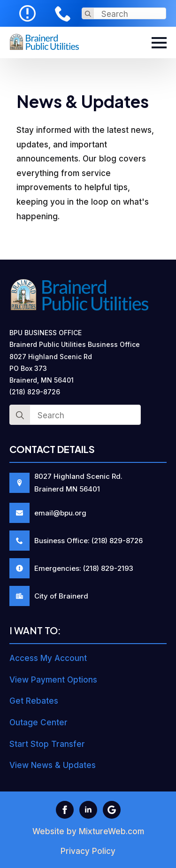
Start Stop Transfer (47, 744)
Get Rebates (34, 701)
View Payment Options (53, 680)
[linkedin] (88, 810)
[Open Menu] (159, 43)
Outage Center (38, 722)
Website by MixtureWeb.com (88, 831)
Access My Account (48, 658)
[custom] (112, 810)
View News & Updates (53, 765)
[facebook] (65, 810)
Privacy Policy (88, 851)
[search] (88, 14)
